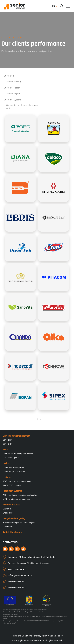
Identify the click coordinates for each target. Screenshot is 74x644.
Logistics (7, 477)
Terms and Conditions (22, 636)
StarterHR (7, 509)
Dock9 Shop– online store (14, 471)
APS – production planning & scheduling (20, 495)
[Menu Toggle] (68, 6)
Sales (5, 450)
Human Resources (11, 505)
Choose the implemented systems (37, 105)
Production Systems (12, 491)
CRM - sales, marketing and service (18, 454)
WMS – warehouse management (17, 481)
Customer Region (12, 88)
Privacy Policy (41, 636)
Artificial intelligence (12, 532)
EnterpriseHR (9, 513)
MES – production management (17, 499)
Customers (9, 76)
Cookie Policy (56, 636)
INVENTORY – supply (12, 485)
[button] (54, 6)
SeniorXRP (7, 444)
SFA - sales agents (11, 458)
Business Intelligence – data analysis (19, 523)
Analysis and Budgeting (14, 518)
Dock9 (6, 463)
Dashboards (8, 527)
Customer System (12, 100)
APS (37, 108)
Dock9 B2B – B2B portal (13, 467)
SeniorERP (7, 440)
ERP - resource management (16, 436)
